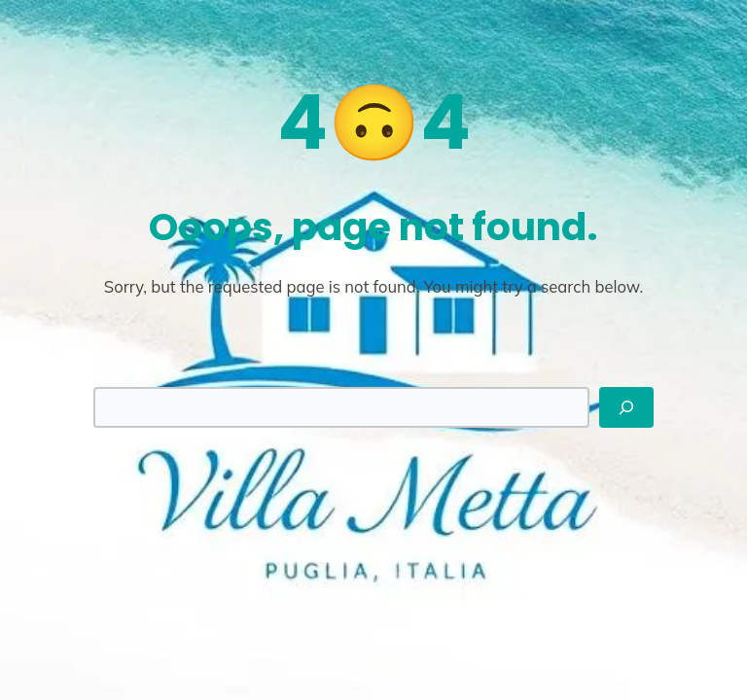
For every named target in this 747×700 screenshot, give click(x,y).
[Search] (626, 407)
